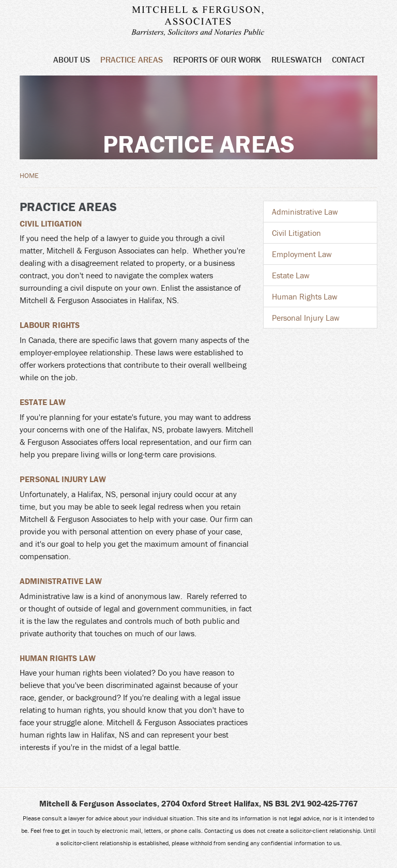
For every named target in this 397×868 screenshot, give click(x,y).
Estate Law (43, 402)
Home (29, 175)
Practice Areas (132, 59)
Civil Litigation (51, 223)
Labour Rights (50, 325)
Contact (348, 59)
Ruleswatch (296, 59)
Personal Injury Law (63, 479)
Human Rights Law (58, 658)
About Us (72, 59)
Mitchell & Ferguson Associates (205, 22)
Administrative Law (61, 581)
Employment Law (302, 254)
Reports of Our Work (217, 59)
